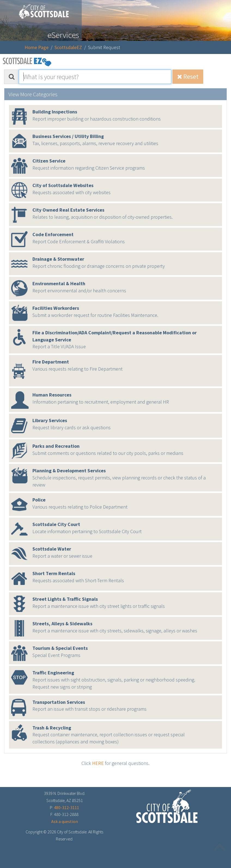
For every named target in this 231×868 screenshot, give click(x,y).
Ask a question (65, 821)
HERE (98, 763)
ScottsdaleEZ (68, 47)
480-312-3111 (66, 807)
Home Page (37, 47)
